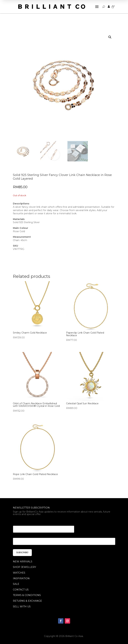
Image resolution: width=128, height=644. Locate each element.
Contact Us (21, 590)
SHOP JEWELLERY (25, 567)
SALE (16, 584)
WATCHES (19, 573)
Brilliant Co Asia (74, 636)
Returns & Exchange (27, 601)
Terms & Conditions (27, 595)
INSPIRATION (21, 578)
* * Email (19, 521)
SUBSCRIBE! (22, 552)
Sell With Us (22, 607)
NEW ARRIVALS (23, 562)
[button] (110, 37)
